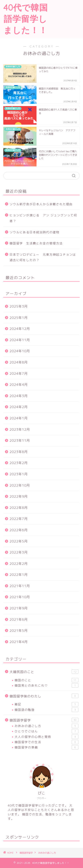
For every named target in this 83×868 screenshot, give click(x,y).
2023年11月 (20, 441)
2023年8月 (19, 452)
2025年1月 (19, 318)
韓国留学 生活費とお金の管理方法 (36, 243)
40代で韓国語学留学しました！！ (26, 19)
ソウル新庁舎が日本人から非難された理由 (41, 204)
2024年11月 (20, 340)
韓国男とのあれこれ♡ (46, 685)
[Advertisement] (67, 17)
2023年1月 (19, 474)
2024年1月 (19, 418)
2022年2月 (19, 564)
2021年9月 (19, 608)
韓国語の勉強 (46, 710)
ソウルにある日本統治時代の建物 (34, 232)
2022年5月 (19, 541)
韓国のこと (46, 680)
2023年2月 (19, 463)
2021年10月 (20, 597)
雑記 (46, 704)
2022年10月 (20, 485)
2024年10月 (20, 351)
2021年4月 (19, 642)
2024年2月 (19, 407)
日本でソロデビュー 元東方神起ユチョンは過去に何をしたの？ (43, 257)
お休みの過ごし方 (46, 726)
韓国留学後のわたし (44, 696)
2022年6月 (19, 530)
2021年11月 (20, 586)
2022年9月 (19, 496)
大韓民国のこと (44, 672)
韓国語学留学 (44, 720)
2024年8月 (19, 362)
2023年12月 (20, 429)
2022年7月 (19, 519)
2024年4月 (19, 385)
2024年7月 (19, 374)
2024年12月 (20, 329)
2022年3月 (19, 552)
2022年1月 (19, 575)
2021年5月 (19, 631)
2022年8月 (19, 508)
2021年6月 (19, 620)
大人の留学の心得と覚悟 (46, 737)
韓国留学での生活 (46, 742)
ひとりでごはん (46, 731)
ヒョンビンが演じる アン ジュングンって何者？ (43, 218)
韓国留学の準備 (46, 747)
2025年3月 (19, 306)
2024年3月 (19, 396)
